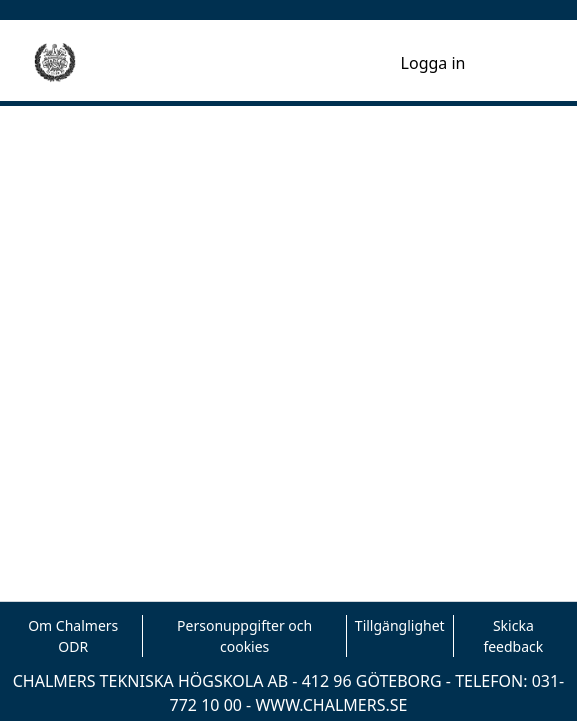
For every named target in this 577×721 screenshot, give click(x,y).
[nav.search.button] (353, 63)
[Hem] (55, 63)
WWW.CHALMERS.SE (331, 705)
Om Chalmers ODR (73, 636)
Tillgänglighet (400, 625)
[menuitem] (382, 63)
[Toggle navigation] (516, 63)
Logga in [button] (434, 63)
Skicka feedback (513, 636)
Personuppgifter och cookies (244, 636)
